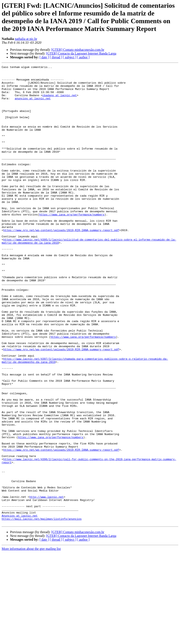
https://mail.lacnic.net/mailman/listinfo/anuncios (42, 610)
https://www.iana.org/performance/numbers (72, 245)
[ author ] (83, 57)
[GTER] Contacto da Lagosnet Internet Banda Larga (81, 53)
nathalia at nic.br (26, 39)
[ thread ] (56, 57)
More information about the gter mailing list (31, 640)
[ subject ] (70, 57)
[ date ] (44, 57)
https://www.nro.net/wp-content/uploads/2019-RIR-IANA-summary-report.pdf (61, 263)
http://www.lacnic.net (47, 583)
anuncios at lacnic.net (33, 105)
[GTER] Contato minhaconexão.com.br (78, 50)
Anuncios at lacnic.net (20, 606)
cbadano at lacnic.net (60, 101)
